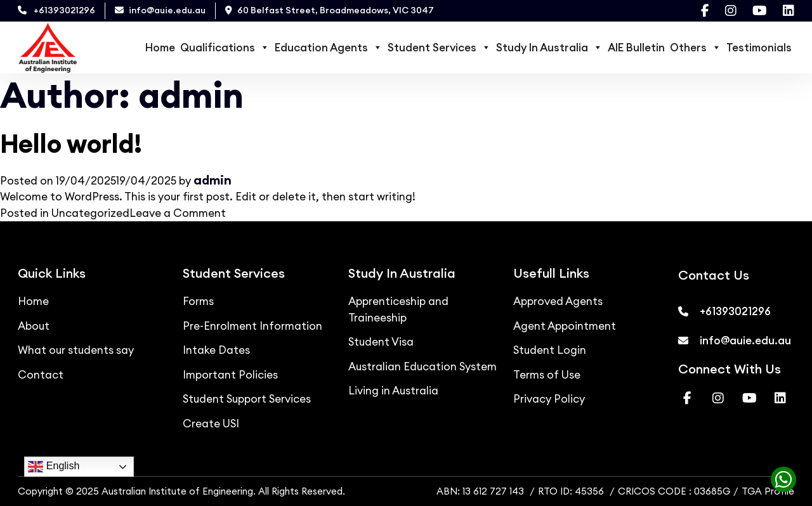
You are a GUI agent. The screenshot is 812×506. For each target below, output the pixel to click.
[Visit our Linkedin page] (789, 11)
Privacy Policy (549, 399)
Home (160, 48)
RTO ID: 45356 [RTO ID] (572, 491)
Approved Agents (558, 301)
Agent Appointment (565, 326)
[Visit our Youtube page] (760, 11)
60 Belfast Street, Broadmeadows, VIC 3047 (330, 10)
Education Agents (329, 48)
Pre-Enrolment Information (252, 326)
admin (213, 180)
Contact (41, 375)
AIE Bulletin (636, 48)
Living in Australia (393, 391)
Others (696, 48)
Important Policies (230, 375)
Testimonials (759, 48)
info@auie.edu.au (160, 10)
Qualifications (225, 48)
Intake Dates (216, 350)
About (34, 326)
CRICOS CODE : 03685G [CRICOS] (674, 491)
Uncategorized (90, 213)
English (54, 467)
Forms (198, 301)
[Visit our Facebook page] (705, 11)
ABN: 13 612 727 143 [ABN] (480, 491)
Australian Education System (422, 367)
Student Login (550, 350)
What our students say (76, 350)
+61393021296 (56, 10)
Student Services (439, 48)
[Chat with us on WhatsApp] (780, 483)
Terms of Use (547, 375)
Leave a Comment (178, 213)
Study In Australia (549, 48)
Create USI (211, 424)
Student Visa (381, 342)
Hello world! (71, 144)
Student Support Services (247, 399)
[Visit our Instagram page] (731, 11)
